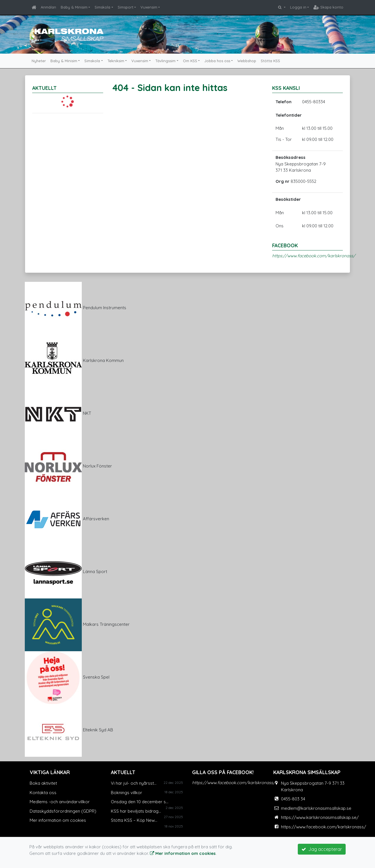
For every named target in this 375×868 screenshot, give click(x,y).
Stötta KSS (270, 61)
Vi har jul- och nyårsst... (134, 783)
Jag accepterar (322, 849)
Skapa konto (328, 7)
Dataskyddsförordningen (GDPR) (63, 811)
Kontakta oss (43, 793)
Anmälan (48, 7)
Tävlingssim (165, 61)
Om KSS (190, 61)
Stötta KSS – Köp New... (134, 820)
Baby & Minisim (74, 7)
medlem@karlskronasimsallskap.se (316, 808)
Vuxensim (149, 7)
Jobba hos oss (217, 61)
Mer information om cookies (58, 820)
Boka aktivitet (43, 783)
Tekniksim (116, 61)
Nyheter (39, 61)
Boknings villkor (127, 793)
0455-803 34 (293, 799)
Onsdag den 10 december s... (140, 802)
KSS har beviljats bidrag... (136, 811)
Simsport (126, 7)
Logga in (298, 7)
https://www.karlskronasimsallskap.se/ (320, 817)
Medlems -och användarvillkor (60, 802)
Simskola (102, 7)
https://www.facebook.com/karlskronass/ (314, 256)
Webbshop (247, 61)
